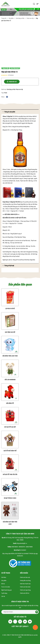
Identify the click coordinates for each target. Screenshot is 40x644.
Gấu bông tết (10, 403)
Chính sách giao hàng (25, 590)
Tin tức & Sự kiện (6, 587)
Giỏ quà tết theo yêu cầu (10, 474)
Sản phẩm (11, 18)
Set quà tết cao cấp (10, 427)
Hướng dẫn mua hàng (25, 580)
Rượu (6, 93)
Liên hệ (3, 596)
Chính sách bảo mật (25, 577)
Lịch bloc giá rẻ (10, 308)
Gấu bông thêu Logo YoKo (10, 356)
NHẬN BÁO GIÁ (13, 82)
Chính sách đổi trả (25, 593)
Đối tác (3, 584)
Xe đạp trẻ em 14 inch (10, 498)
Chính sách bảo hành (25, 587)
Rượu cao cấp (30, 18)
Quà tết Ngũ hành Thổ (10, 451)
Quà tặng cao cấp (10, 332)
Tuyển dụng (4, 593)
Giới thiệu (4, 577)
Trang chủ (4, 18)
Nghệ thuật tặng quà (6, 590)
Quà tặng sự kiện (20, 18)
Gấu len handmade (10, 380)
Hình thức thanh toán (25, 584)
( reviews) (11, 75)
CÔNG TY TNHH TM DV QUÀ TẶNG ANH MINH (18, 635)
